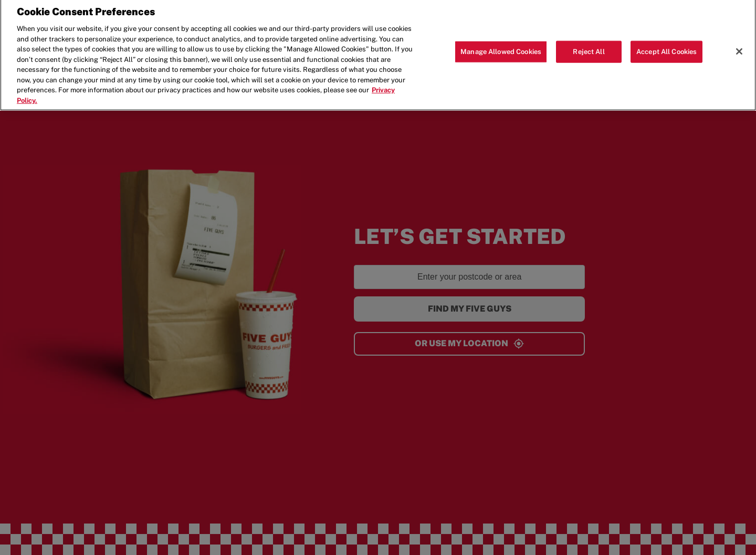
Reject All (589, 49)
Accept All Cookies (666, 49)
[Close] (739, 49)
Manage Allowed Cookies (501, 49)
